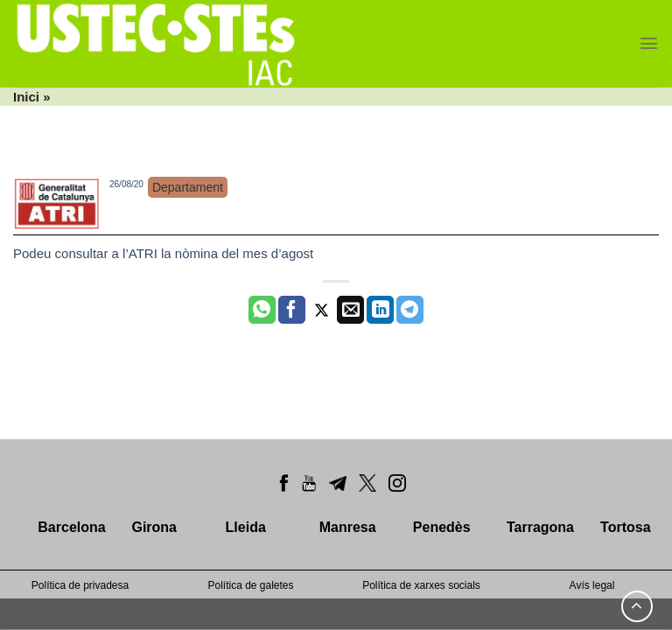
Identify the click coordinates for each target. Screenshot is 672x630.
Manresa (348, 527)
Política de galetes (250, 585)
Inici (26, 97)
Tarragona (540, 527)
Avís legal (592, 585)
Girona (154, 527)
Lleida (246, 527)
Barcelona (71, 527)
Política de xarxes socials (421, 585)
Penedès (442, 527)
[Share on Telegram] (410, 310)
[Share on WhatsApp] (262, 310)
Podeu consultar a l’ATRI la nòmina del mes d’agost (163, 253)
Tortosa (625, 527)
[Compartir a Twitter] (322, 310)
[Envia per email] (350, 310)
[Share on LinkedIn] (380, 310)
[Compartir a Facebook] (292, 310)
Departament (188, 187)
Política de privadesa (80, 585)
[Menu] (649, 43)
